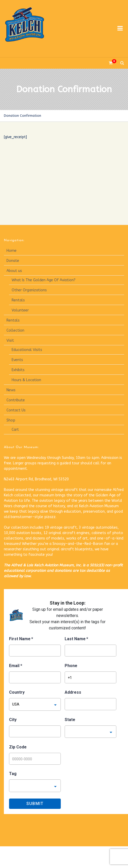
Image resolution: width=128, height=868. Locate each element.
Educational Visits (27, 350)
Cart (15, 430)
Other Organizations (29, 290)
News (11, 390)
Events (17, 360)
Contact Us (16, 410)
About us (14, 271)
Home (12, 251)
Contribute (16, 400)
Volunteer (20, 310)
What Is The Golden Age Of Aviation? (44, 280)
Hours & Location (26, 380)
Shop (11, 420)
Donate (13, 261)
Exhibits (18, 370)
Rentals (18, 300)
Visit (10, 341)
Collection (15, 330)
